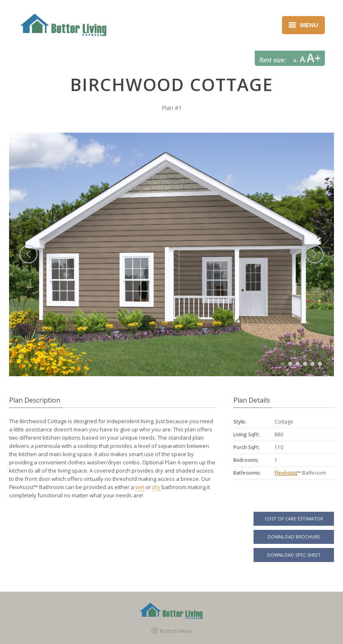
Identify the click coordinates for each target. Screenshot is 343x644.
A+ (314, 58)
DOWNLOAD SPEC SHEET (294, 555)
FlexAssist (286, 473)
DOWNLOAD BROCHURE (294, 537)
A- (296, 61)
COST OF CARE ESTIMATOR (294, 519)
